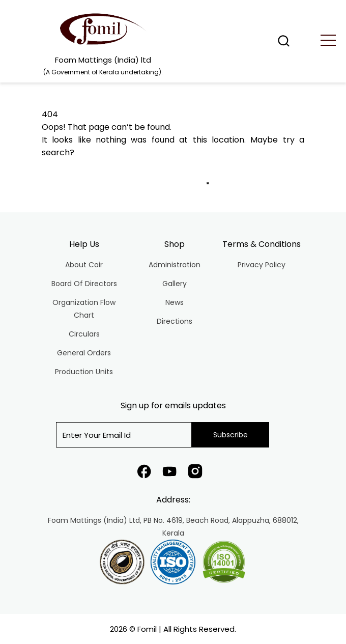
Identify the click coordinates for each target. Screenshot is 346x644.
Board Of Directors (84, 284)
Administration (175, 265)
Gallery (175, 284)
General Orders (84, 353)
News (175, 302)
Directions (175, 321)
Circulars (84, 334)
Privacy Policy (262, 265)
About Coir (84, 265)
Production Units (84, 372)
